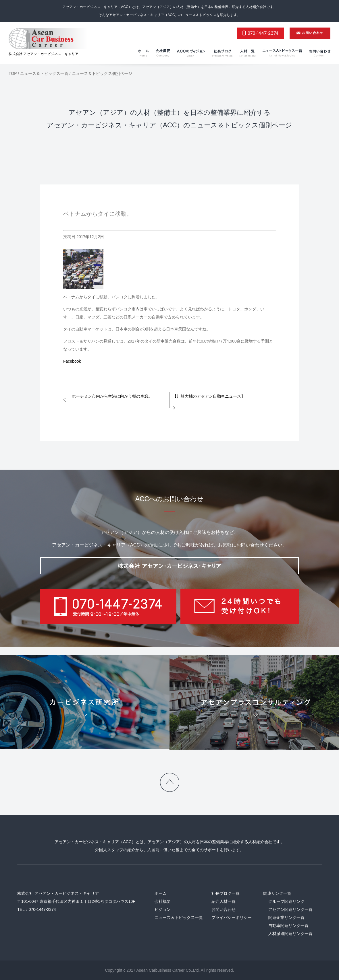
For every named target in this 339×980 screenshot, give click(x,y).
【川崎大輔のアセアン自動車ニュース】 (209, 396)
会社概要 (163, 901)
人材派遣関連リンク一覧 (290, 934)
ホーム (161, 893)
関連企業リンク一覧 (286, 917)
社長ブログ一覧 (226, 893)
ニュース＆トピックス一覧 (179, 917)
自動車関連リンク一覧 (288, 925)
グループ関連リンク (286, 901)
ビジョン (163, 909)
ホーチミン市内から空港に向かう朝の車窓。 (112, 396)
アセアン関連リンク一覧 (290, 909)
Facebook (72, 361)
